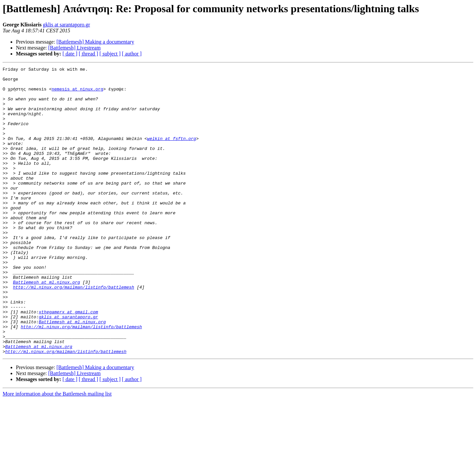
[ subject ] (110, 54)
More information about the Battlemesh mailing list (57, 451)
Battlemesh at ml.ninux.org (46, 326)
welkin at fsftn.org (172, 153)
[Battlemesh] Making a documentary (95, 42)
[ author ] (132, 54)
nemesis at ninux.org (77, 94)
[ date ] (70, 54)
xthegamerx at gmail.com (68, 361)
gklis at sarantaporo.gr (67, 25)
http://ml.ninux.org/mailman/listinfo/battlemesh (74, 332)
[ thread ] (88, 54)
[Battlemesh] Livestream (75, 48)
